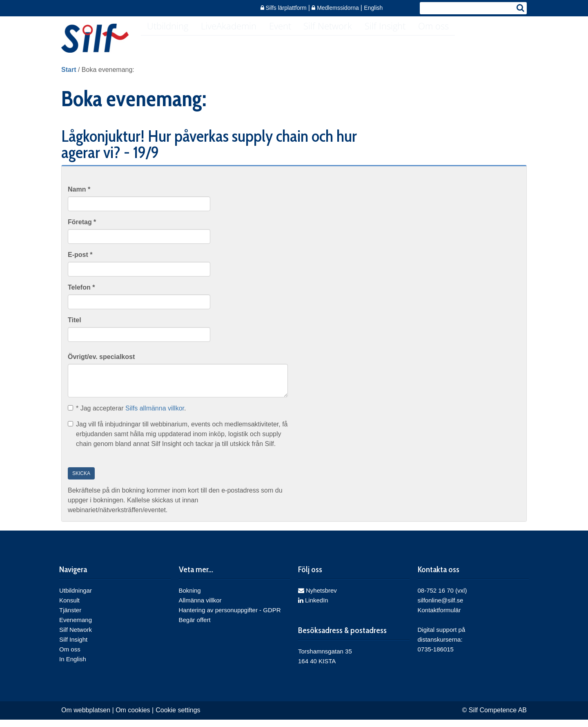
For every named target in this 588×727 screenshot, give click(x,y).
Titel (75, 327)
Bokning (190, 598)
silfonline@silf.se (441, 608)
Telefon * (81, 295)
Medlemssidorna (336, 8)
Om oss (454, 39)
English (373, 8)
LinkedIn (313, 608)
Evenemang (76, 627)
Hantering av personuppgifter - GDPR (230, 617)
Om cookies (133, 717)
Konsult (69, 608)
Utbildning (170, 39)
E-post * (80, 262)
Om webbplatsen (86, 717)
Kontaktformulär (439, 617)
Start (69, 77)
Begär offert (195, 627)
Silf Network (341, 39)
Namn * (79, 197)
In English (73, 666)
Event (290, 39)
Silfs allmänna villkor (155, 416)
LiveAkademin (234, 39)
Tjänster (70, 617)
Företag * (82, 229)
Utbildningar (76, 598)
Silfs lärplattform (284, 8)
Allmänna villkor (200, 608)
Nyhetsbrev (317, 598)
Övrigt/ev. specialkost (101, 364)
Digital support (437, 637)
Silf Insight (402, 39)
